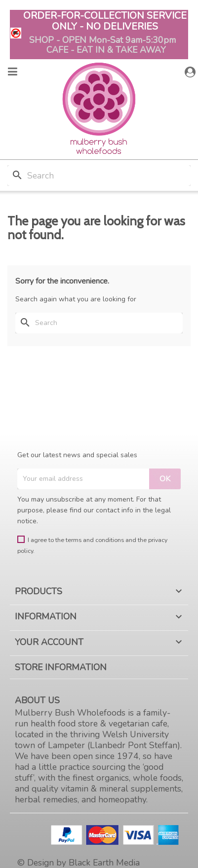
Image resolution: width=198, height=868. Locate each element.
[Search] (99, 176)
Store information (61, 667)
